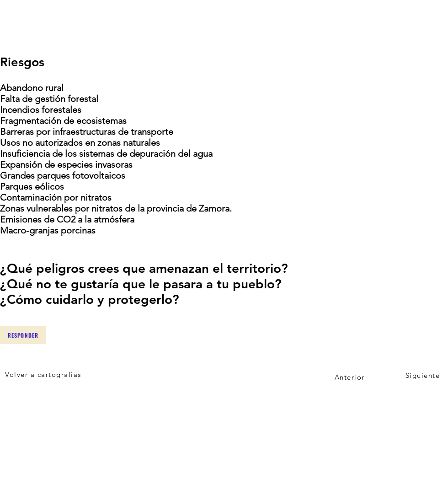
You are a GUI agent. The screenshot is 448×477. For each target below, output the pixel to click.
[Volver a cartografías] (44, 374)
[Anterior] (350, 377)
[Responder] (23, 335)
